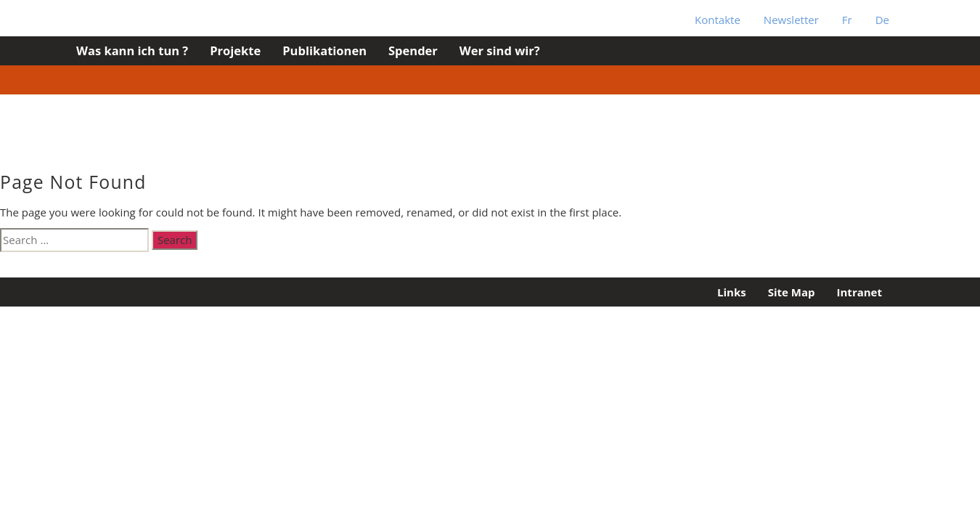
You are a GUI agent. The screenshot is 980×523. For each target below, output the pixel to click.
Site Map (792, 292)
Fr (847, 20)
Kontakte (718, 20)
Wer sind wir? (500, 50)
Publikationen (324, 50)
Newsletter (791, 20)
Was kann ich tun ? (132, 50)
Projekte (235, 50)
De (882, 20)
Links (732, 292)
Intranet (859, 292)
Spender (413, 50)
